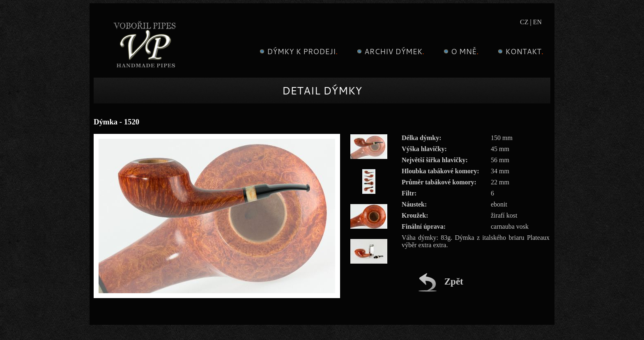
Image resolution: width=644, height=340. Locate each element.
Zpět (441, 281)
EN (537, 22)
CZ (524, 22)
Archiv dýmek (390, 51)
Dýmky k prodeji (298, 51)
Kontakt (520, 51)
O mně (460, 51)
